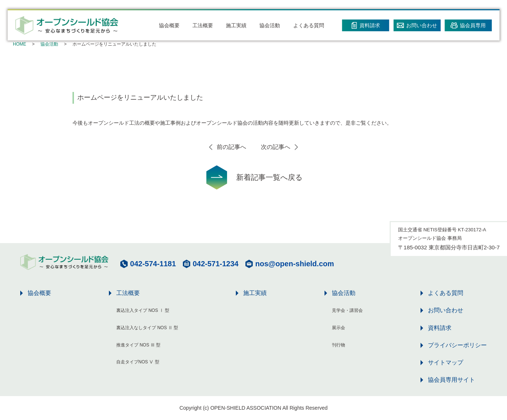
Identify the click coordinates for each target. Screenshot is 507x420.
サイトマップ (446, 362)
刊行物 (338, 345)
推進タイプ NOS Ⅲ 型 (138, 345)
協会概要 (169, 25)
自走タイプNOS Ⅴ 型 (138, 362)
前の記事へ (231, 147)
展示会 (338, 328)
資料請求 (440, 328)
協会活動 (270, 25)
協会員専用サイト (451, 380)
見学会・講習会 (347, 310)
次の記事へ (276, 147)
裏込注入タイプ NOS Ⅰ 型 (143, 310)
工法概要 (203, 25)
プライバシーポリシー (457, 345)
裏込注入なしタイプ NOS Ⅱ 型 (147, 328)
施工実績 (236, 25)
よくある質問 (309, 25)
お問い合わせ (446, 310)
